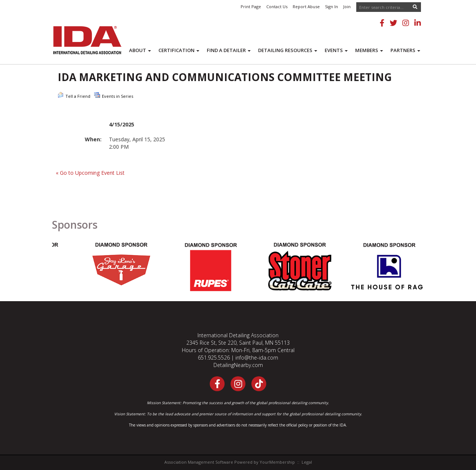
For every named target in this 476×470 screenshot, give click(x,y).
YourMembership (277, 462)
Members (369, 50)
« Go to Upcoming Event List (90, 173)
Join (347, 7)
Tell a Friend (74, 95)
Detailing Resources (288, 50)
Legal (307, 462)
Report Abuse (306, 7)
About (140, 50)
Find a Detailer (229, 50)
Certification (179, 50)
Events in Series (114, 95)
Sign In (332, 7)
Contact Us (277, 7)
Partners (405, 50)
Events (336, 50)
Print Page (251, 7)
